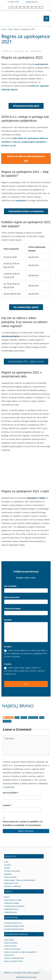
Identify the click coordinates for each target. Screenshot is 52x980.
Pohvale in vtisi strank (12, 871)
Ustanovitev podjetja (12, 903)
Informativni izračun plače (26, 106)
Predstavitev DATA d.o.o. (13, 923)
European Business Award (14, 929)
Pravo (42, 717)
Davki (17, 717)
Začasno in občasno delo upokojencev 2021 (26, 158)
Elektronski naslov (12, 597)
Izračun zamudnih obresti (13, 961)
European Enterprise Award (14, 926)
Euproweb (32, 977)
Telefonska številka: (13, 609)
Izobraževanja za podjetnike (14, 906)
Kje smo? (8, 865)
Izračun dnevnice (10, 946)
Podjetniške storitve (11, 909)
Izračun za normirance (12, 949)
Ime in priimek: (11, 586)
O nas (6, 862)
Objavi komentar (26, 831)
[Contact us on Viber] (43, 2)
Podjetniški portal (10, 912)
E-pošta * (7, 805)
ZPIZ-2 (31, 71)
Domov (4, 29)
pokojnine (21, 200)
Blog (10, 29)
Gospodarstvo (33, 717)
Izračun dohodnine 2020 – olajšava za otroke (26, 361)
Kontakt (7, 868)
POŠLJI (26, 684)
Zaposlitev (8, 874)
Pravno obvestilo (10, 877)
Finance (24, 717)
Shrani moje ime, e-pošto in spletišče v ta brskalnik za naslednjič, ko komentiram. (23, 823)
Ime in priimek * (11, 793)
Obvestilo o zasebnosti (12, 886)
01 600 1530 (13, 2)
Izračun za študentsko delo (14, 958)
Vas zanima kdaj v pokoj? (26, 307)
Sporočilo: (9, 620)
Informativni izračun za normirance (26, 211)
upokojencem (42, 64)
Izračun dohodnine (11, 943)
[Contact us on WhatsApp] (47, 2)
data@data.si (32, 2)
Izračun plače (9, 940)
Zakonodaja (7, 721)
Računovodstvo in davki (13, 900)
